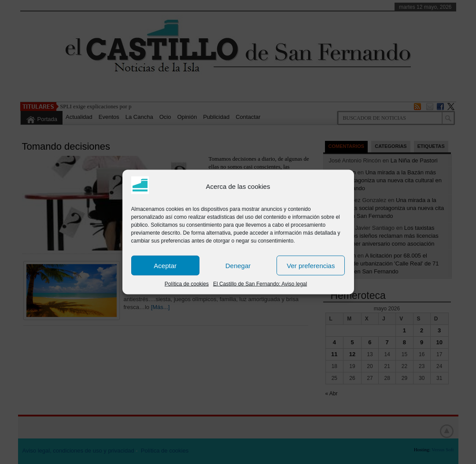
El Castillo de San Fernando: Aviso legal (260, 284)
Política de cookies (187, 284)
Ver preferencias (311, 265)
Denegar (238, 265)
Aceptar (165, 265)
